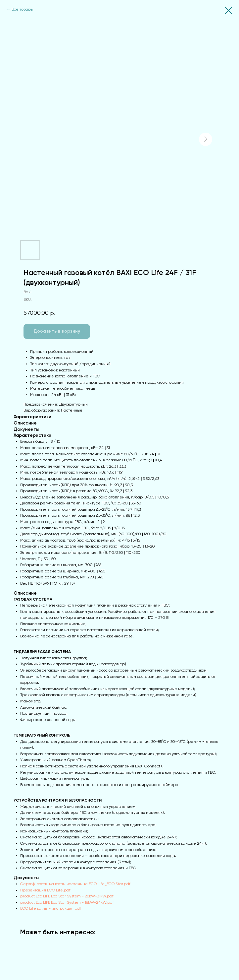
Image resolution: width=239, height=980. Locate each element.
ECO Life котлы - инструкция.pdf (51, 909)
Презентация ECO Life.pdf (45, 890)
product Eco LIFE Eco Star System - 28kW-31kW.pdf (67, 896)
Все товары (23, 10)
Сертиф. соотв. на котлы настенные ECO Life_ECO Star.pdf (75, 884)
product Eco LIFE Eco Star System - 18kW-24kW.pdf (67, 903)
